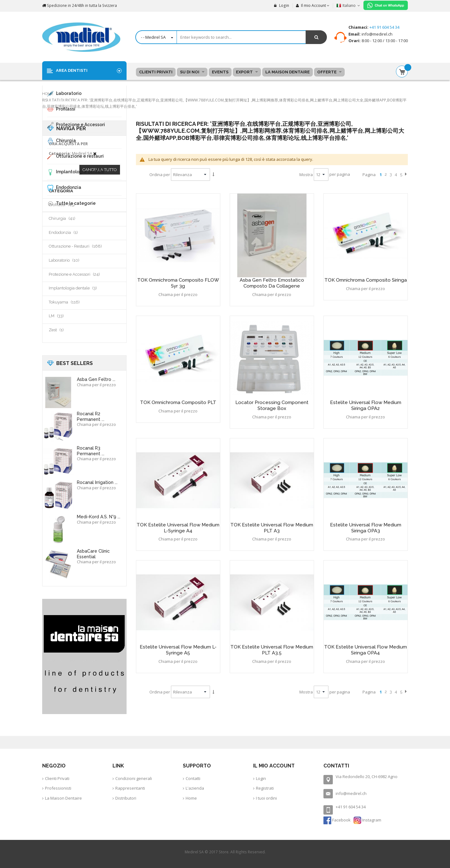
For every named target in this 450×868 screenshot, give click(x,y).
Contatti (193, 778)
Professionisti (58, 788)
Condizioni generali (134, 778)
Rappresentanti (130, 788)
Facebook (337, 820)
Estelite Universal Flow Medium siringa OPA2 (366, 405)
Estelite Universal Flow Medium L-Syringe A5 (178, 650)
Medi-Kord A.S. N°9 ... (99, 517)
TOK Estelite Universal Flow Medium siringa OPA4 (365, 650)
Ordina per (160, 175)
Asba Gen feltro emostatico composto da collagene (272, 283)
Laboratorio (72, 260)
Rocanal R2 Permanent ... (91, 417)
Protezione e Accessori (82, 274)
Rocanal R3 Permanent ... (91, 451)
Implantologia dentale (80, 288)
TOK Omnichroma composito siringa (366, 280)
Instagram (367, 820)
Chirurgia (70, 218)
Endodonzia (71, 232)
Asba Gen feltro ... (96, 379)
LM (64, 316)
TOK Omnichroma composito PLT (178, 402)
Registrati (265, 788)
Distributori (126, 798)
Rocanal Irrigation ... (97, 482)
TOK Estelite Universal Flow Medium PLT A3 (272, 528)
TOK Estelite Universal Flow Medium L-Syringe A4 (178, 528)
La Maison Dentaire (63, 798)
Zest (64, 330)
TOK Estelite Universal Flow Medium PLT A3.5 (272, 650)
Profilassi (69, 205)
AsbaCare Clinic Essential (93, 554)
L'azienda (195, 788)
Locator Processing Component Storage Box (272, 405)
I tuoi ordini (266, 798)
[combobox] (231, 37)
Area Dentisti (72, 70)
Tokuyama (72, 302)
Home (48, 94)
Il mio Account (311, 5)
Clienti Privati (57, 778)
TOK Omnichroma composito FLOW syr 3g (178, 283)
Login (282, 5)
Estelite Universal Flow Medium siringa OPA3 (366, 528)
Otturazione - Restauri (83, 246)
